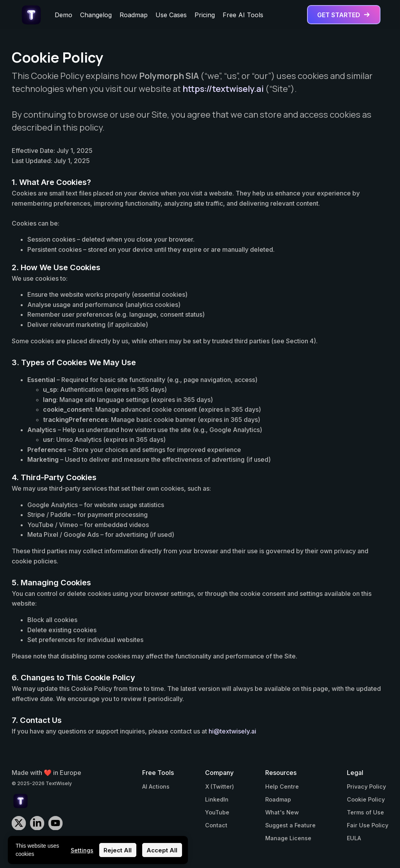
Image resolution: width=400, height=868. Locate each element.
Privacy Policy (366, 786)
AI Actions (156, 786)
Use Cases (171, 15)
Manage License (288, 838)
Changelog (96, 15)
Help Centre (282, 786)
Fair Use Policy (368, 825)
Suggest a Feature (290, 825)
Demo (63, 15)
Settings (82, 850)
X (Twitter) (220, 786)
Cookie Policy (366, 799)
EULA (354, 838)
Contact (216, 825)
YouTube (217, 812)
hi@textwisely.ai (232, 731)
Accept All (162, 850)
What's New (282, 812)
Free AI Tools (243, 15)
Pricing (205, 15)
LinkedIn (217, 799)
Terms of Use (365, 812)
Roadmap (134, 15)
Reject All (118, 850)
